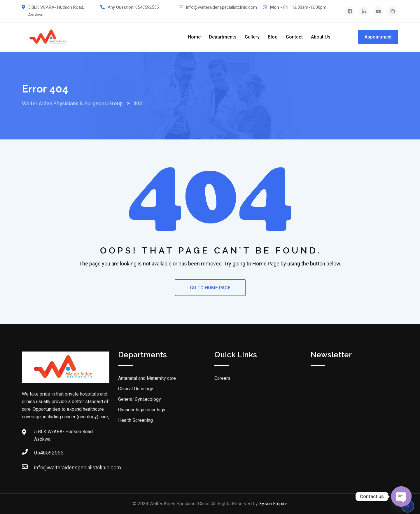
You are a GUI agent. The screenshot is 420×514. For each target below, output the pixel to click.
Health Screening (135, 420)
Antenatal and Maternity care (147, 378)
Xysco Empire (273, 504)
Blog (273, 37)
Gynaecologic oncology (142, 410)
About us (321, 37)
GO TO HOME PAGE (210, 288)
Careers (222, 378)
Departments (223, 37)
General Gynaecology (140, 399)
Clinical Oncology (136, 389)
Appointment (378, 37)
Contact (294, 37)
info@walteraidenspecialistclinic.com (222, 7)
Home (194, 37)
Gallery (252, 37)
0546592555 (147, 7)
